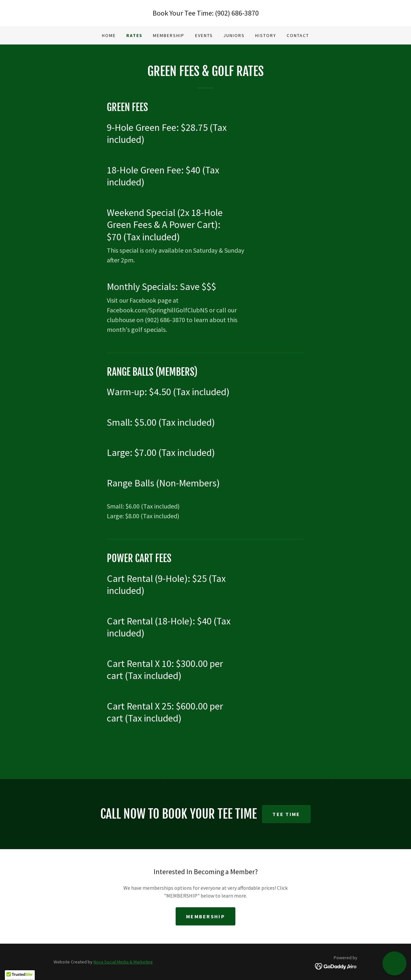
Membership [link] (169, 35)
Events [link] (204, 35)
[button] (394, 963)
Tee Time (286, 814)
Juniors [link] (234, 35)
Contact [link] (298, 35)
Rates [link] (134, 35)
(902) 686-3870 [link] (237, 13)
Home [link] (109, 35)
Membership (205, 916)
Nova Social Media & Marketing (123, 962)
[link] (336, 966)
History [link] (266, 35)
